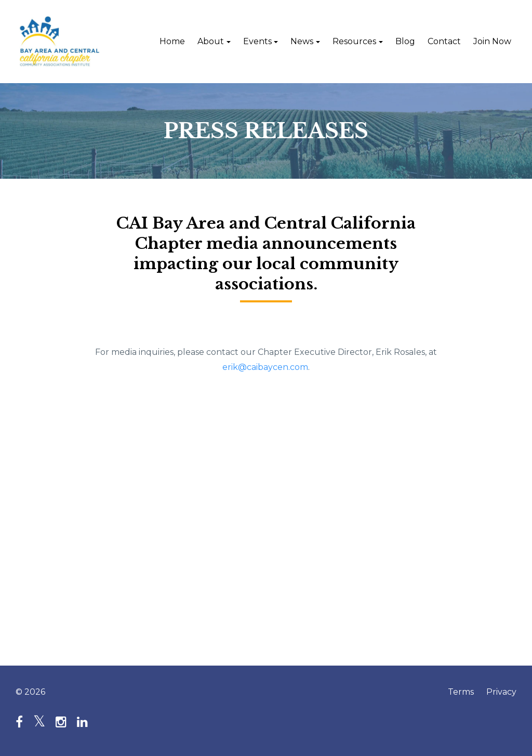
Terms (461, 692)
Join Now (492, 41)
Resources (354, 41)
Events (257, 41)
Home (172, 41)
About (211, 41)
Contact (444, 41)
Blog (405, 41)
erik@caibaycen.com (265, 367)
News (302, 41)
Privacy (501, 692)
